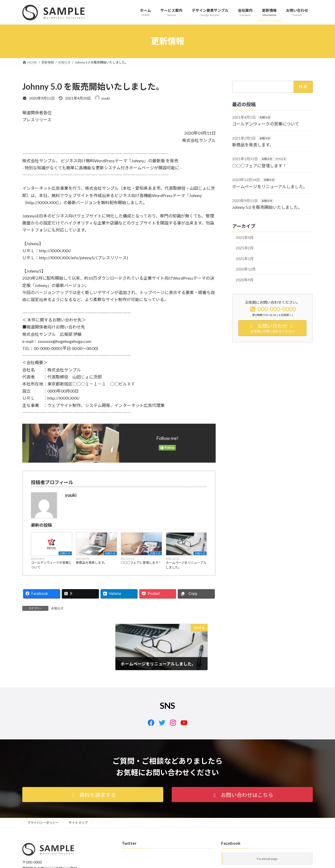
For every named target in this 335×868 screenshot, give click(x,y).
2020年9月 (245, 280)
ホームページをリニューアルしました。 (186, 565)
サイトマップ (78, 823)
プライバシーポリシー (43, 823)
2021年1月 (245, 258)
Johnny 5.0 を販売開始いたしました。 (267, 207)
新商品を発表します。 (91, 563)
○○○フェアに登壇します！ (141, 563)
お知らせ (65, 553)
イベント (281, 159)
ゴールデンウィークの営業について (51, 565)
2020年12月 (246, 269)
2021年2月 (245, 248)
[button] (93, 795)
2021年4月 (245, 237)
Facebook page (267, 859)
